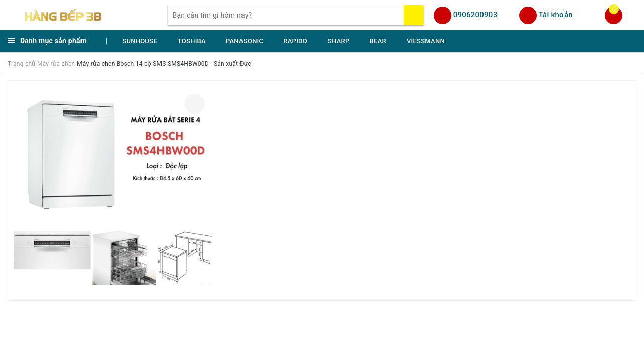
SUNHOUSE (140, 41)
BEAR (378, 41)
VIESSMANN (426, 41)
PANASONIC (245, 41)
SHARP (339, 41)
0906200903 (475, 15)
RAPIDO (295, 41)
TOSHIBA (192, 41)
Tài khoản (556, 15)
